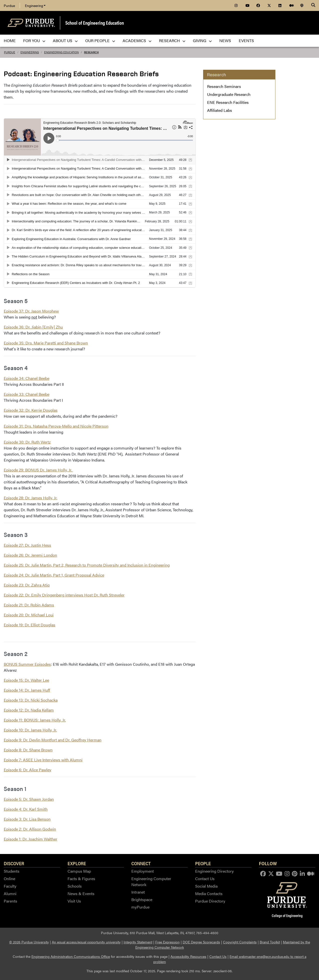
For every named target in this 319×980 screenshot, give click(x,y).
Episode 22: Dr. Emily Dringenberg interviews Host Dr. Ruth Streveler (64, 595)
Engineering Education (61, 52)
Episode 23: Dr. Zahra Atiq (27, 585)
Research (91, 52)
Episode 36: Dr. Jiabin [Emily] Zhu (33, 327)
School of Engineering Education (95, 23)
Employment (143, 871)
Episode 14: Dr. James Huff (27, 690)
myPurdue (140, 907)
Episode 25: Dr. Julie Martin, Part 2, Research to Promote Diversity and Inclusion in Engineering (87, 565)
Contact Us (205, 879)
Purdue (9, 5)
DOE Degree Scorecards (201, 942)
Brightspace (142, 899)
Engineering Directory (214, 871)
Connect (141, 863)
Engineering (35, 5)
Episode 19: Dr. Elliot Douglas (30, 625)
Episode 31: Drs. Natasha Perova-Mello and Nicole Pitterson (56, 426)
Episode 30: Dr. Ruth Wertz (27, 442)
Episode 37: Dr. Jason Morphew (31, 311)
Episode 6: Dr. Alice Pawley (28, 770)
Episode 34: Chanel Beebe (27, 378)
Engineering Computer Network (151, 882)
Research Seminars (224, 86)
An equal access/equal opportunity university (86, 942)
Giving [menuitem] (202, 40)
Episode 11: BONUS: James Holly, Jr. (35, 720)
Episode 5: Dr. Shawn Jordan (29, 799)
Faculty (10, 886)
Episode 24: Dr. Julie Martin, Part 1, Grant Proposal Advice (54, 575)
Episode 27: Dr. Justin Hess (27, 545)
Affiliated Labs (220, 110)
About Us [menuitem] (65, 40)
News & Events (81, 893)
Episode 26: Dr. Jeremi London (30, 555)
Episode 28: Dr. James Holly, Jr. (31, 498)
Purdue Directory (210, 901)
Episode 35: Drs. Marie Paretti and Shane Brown (46, 343)
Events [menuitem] (246, 40)
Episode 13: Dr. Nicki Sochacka (31, 700)
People (203, 863)
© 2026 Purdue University (29, 942)
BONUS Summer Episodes (27, 664)
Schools (75, 886)
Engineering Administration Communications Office (71, 956)
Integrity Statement (138, 942)
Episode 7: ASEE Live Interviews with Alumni (43, 760)
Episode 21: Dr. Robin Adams (29, 605)
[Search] (313, 5)
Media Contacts (209, 893)
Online (9, 879)
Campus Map (79, 871)
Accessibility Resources (188, 956)
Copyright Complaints (240, 942)
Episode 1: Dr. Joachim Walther (31, 839)
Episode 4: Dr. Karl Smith (26, 809)
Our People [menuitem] (100, 40)
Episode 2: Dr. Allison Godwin (30, 829)
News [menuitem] (225, 40)
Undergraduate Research (229, 94)
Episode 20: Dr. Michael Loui (29, 615)
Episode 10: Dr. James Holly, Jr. (30, 730)
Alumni (10, 893)
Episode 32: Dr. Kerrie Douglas (31, 410)
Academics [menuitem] (137, 40)
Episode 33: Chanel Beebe (27, 394)
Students (12, 871)
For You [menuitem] (34, 40)
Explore (77, 863)
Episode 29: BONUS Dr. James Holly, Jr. (38, 470)
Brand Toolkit (270, 942)
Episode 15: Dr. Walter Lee (26, 680)
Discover (14, 863)
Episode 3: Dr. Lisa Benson (27, 819)
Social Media (206, 886)
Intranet (138, 892)
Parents (10, 901)
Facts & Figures (81, 879)
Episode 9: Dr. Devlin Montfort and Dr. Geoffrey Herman (53, 740)
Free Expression (167, 942)
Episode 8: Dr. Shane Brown (28, 750)
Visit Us (74, 901)
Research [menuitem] (172, 40)
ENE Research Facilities (228, 102)
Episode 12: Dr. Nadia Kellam (29, 710)
